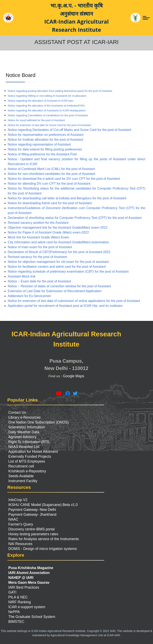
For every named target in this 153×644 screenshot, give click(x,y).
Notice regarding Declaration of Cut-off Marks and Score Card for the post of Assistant (69, 130)
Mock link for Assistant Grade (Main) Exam (38, 237)
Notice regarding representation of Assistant (39, 144)
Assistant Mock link (22, 276)
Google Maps (74, 376)
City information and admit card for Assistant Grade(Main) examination (58, 242)
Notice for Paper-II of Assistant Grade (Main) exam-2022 (48, 232)
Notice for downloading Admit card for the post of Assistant (50, 203)
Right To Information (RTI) (29, 442)
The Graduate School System (32, 617)
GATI (12, 592)
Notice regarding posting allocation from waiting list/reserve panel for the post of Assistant (60, 91)
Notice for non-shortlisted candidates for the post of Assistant (51, 174)
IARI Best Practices (24, 587)
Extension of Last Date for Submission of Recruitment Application (55, 291)
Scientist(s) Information (27, 427)
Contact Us (17, 413)
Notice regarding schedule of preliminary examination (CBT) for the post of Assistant (68, 272)
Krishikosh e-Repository (27, 471)
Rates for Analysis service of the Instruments (44, 539)
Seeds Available (21, 476)
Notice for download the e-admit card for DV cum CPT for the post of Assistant (64, 179)
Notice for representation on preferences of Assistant (46, 135)
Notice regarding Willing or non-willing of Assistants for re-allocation (47, 96)
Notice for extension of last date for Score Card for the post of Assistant (49, 125)
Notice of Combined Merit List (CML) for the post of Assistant (51, 169)
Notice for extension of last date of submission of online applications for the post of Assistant (74, 301)
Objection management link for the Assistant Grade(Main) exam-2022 (58, 228)
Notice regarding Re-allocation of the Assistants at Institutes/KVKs (46, 106)
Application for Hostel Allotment (33, 452)
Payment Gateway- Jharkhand (32, 515)
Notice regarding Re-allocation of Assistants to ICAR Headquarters (47, 110)
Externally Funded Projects (30, 456)
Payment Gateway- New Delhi (32, 510)
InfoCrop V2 (18, 500)
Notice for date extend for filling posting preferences (45, 149)
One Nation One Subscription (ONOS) (39, 422)
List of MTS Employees (27, 461)
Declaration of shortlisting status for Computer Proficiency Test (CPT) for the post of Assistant (75, 218)
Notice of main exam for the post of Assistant (40, 247)
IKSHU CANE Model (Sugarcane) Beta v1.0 (43, 505)
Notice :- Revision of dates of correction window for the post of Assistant (59, 286)
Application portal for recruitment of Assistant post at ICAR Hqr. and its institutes (65, 306)
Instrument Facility (23, 481)
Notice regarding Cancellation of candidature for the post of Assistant (48, 115)
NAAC (13, 519)
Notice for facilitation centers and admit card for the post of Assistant (57, 267)
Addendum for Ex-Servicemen (29, 296)
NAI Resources (20, 544)
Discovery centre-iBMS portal (31, 529)
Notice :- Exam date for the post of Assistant (39, 281)
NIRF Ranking (20, 602)
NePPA (14, 612)
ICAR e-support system (27, 607)
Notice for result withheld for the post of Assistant (36, 120)
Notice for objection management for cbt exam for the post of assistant (58, 262)
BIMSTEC (16, 622)
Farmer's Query (21, 524)
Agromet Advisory (22, 437)
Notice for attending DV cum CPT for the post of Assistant (49, 184)
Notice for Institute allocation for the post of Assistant (46, 140)
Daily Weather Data (24, 432)
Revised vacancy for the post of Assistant (37, 257)
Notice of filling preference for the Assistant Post (42, 154)
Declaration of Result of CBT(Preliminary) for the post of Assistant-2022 (59, 252)
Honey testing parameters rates (33, 534)
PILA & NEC (18, 597)
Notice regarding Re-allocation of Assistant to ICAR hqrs (41, 101)
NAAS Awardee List (24, 447)
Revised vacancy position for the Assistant (38, 223)
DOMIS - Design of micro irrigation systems (43, 549)
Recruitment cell (21, 466)
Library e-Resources (24, 417)
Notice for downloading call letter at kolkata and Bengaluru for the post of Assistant (67, 198)
